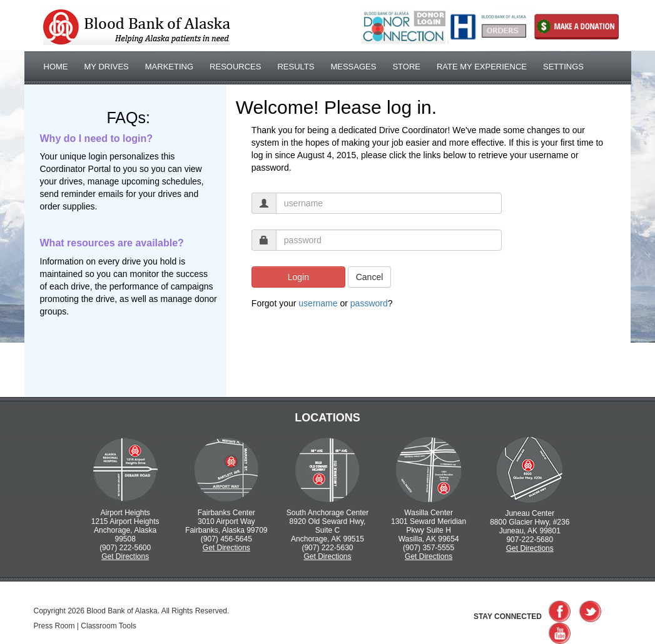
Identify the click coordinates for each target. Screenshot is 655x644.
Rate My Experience (482, 67)
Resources (235, 67)
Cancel (370, 277)
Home (56, 67)
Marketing (169, 67)
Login (298, 277)
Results (296, 67)
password (369, 303)
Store (406, 67)
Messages (353, 67)
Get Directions (125, 556)
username (318, 303)
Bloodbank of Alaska (137, 27)
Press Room (54, 626)
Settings (563, 67)
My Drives (107, 67)
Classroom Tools (108, 626)
